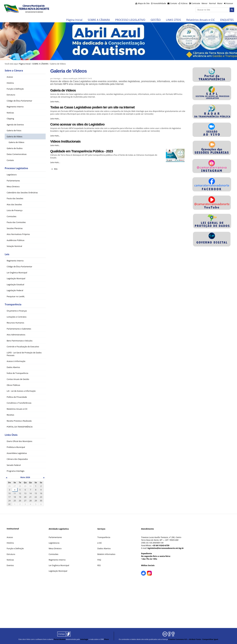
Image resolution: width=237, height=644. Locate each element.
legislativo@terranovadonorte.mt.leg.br (166, 548)
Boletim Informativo (106, 554)
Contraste (196, 3)
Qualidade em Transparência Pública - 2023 (82, 151)
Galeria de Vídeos (63, 90)
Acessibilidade (160, 3)
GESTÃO (156, 20)
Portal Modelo (60, 639)
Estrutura (11, 554)
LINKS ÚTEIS (173, 20)
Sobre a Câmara (14, 71)
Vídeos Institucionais (65, 141)
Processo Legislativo (16, 168)
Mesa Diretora (55, 548)
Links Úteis (11, 435)
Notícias (10, 560)
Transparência (13, 304)
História (10, 543)
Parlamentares (55, 537)
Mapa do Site (144, 3)
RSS (56, 169)
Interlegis (84, 639)
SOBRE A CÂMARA (99, 20)
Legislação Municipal (58, 571)
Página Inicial (74, 20)
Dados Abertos (104, 548)
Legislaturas (54, 543)
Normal (212, 3)
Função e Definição (15, 548)
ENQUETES (227, 20)
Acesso (10, 537)
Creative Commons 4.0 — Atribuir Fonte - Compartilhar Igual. (193, 639)
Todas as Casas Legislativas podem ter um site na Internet (92, 107)
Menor (204, 3)
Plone (106, 639)
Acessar (230, 3)
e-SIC (100, 543)
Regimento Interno (57, 560)
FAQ (99, 560)
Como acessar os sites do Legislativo (77, 124)
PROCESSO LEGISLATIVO (130, 20)
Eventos (10, 565)
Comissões (54, 554)
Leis (7, 254)
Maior (220, 3)
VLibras (184, 3)
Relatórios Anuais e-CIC (201, 20)
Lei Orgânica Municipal (59, 565)
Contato (174, 3)
